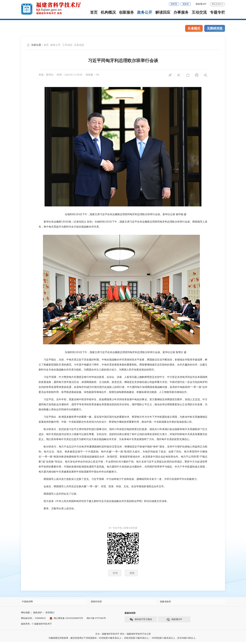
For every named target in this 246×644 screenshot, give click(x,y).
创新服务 (126, 12)
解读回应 (163, 12)
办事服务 (181, 12)
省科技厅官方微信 (141, 622)
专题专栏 (217, 12)
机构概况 (108, 12)
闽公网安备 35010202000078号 (66, 620)
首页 (94, 12)
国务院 (174, 4)
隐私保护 (38, 615)
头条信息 (79, 45)
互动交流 (199, 12)
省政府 (186, 4)
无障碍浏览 (215, 28)
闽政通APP (201, 4)
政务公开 (145, 12)
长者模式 (194, 28)
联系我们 (50, 615)
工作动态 (67, 45)
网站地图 (25, 615)
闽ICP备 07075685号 (96, 620)
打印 (115, 573)
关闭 (132, 573)
